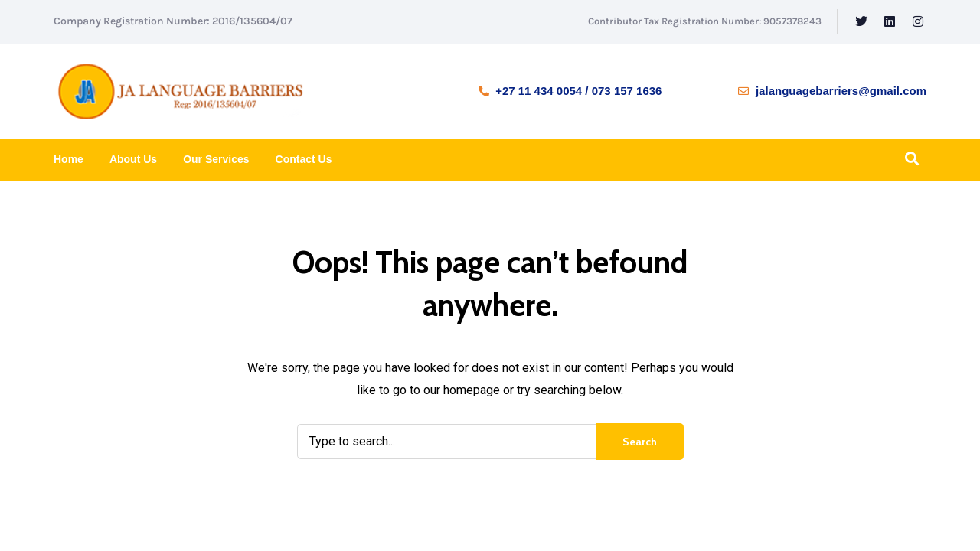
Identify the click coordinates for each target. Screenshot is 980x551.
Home (69, 159)
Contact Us (304, 159)
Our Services (216, 159)
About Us (133, 159)
